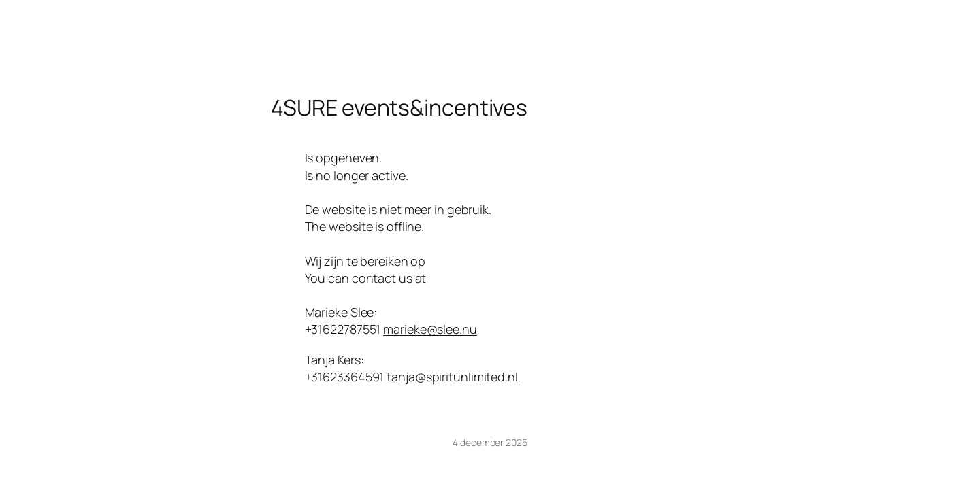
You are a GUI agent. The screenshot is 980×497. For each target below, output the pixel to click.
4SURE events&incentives (399, 107)
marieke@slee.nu (430, 329)
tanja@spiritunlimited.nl (452, 377)
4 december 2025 (490, 442)
